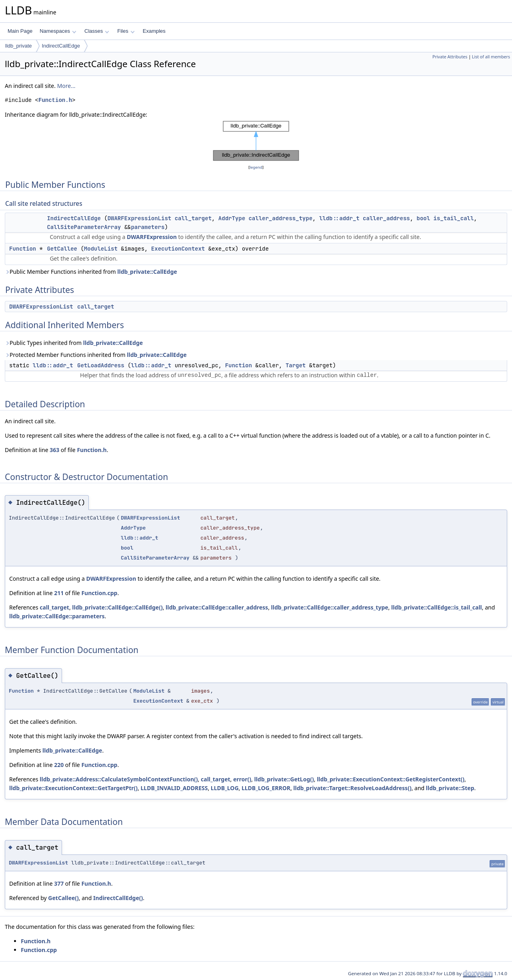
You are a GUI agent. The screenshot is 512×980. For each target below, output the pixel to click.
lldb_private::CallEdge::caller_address (217, 607)
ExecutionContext (178, 249)
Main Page (20, 31)
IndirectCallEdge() (118, 898)
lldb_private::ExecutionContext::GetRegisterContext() (391, 779)
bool (424, 218)
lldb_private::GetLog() (284, 779)
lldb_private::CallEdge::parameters (57, 616)
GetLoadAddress (101, 365)
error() (242, 779)
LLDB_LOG (225, 788)
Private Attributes (450, 57)
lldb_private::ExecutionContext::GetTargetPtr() (73, 788)
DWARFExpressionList (140, 218)
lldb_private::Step (450, 788)
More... (66, 86)
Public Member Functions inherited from (91, 272)
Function (23, 249)
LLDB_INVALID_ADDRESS (174, 788)
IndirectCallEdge (61, 46)
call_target (193, 218)
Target (296, 365)
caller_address (386, 218)
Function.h (55, 100)
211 (59, 593)
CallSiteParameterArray (84, 227)
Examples (154, 31)
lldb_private (19, 46)
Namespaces (58, 31)
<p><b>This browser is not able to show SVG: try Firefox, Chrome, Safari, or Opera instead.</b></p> (256, 141)
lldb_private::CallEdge (147, 272)
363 (54, 450)
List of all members (491, 57)
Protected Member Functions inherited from (96, 355)
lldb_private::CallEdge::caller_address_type (330, 607)
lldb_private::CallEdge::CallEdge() (117, 607)
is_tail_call (454, 218)
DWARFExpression (152, 237)
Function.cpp (99, 593)
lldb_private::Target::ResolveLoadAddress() (352, 788)
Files (126, 31)
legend (256, 167)
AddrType (232, 218)
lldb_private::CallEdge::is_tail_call (437, 607)
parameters (148, 227)
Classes (97, 31)
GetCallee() (63, 898)
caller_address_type (280, 218)
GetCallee (62, 249)
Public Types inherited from (74, 343)
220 (59, 765)
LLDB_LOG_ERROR (266, 788)
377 (59, 883)
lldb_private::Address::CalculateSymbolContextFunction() (119, 779)
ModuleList (101, 249)
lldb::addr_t (339, 218)
